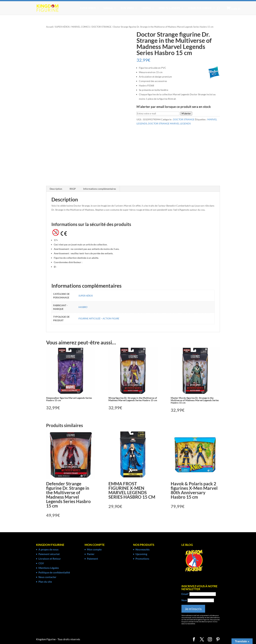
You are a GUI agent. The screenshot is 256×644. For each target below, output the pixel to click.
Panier (91, 554)
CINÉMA (146, 8)
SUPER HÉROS (88, 8)
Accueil (50, 27)
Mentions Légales (49, 568)
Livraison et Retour (50, 559)
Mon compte (94, 549)
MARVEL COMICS (81, 27)
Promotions (142, 559)
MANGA (108, 8)
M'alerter (186, 113)
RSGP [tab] (73, 189)
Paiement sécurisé (49, 554)
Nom (184, 600)
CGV (41, 563)
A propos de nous (49, 549)
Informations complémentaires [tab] (100, 189)
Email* (185, 594)
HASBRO (83, 307)
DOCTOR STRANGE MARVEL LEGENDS (169, 123)
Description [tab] (56, 189)
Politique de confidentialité (54, 572)
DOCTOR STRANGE (102, 27)
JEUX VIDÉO (127, 8)
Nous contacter (47, 577)
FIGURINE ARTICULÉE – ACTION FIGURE (99, 318)
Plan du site (45, 582)
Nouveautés (143, 549)
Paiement (93, 559)
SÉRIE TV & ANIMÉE (170, 8)
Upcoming (141, 554)
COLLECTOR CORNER (200, 8)
